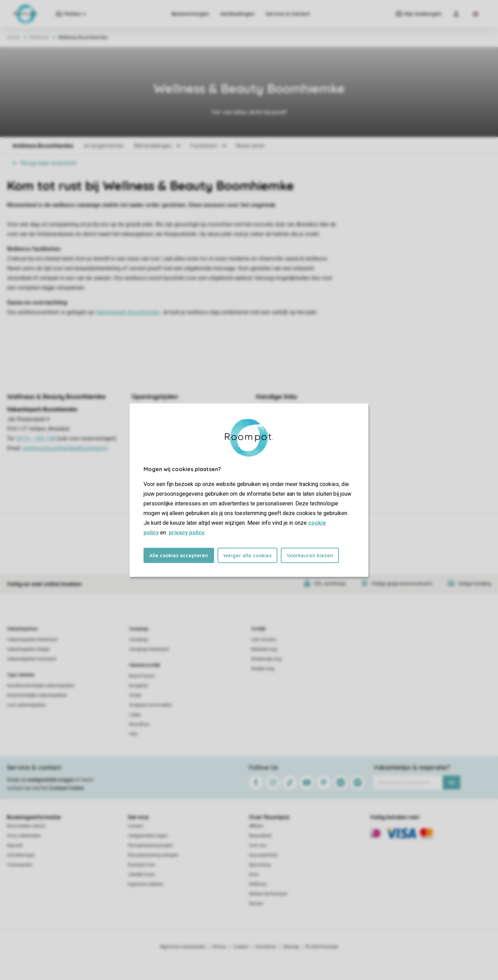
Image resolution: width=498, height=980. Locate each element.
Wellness (39, 37)
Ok (451, 782)
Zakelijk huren (141, 874)
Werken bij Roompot (268, 894)
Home (13, 37)
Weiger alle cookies (247, 555)
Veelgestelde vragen (148, 836)
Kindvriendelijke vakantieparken (37, 695)
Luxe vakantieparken (26, 705)
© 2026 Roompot (322, 947)
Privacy (219, 947)
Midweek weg (264, 649)
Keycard (15, 845)
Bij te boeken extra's (26, 826)
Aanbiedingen (237, 14)
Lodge (135, 715)
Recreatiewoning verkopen (153, 855)
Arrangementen (104, 146)
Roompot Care (142, 865)
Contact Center (67, 788)
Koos (254, 874)
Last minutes (264, 640)
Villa (133, 734)
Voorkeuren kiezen (310, 555)
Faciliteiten (204, 146)
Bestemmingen (190, 14)
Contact (136, 826)
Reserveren (250, 146)
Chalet (135, 695)
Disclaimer (266, 947)
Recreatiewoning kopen (150, 845)
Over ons (258, 845)
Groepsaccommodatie (150, 705)
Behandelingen (153, 146)
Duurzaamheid (263, 855)
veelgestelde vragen (51, 780)
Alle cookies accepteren (179, 555)
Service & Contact (288, 14)
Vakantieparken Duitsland (31, 659)
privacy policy (187, 532)
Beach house (142, 676)
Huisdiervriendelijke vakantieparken (41, 686)
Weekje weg (263, 669)
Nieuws (256, 904)
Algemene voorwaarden (183, 947)
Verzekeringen (21, 855)
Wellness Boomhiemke (43, 146)
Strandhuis (139, 724)
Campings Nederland (149, 649)
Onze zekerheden (24, 836)
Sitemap (291, 947)
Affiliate (256, 826)
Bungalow (139, 686)
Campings (139, 629)
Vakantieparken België (28, 649)
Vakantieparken (22, 629)
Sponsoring (260, 865)
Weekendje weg (266, 659)
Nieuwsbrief (260, 836)
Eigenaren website (146, 884)
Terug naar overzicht (44, 163)
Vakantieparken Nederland (32, 640)
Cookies (241, 947)
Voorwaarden (20, 865)
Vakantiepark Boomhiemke (128, 312)
